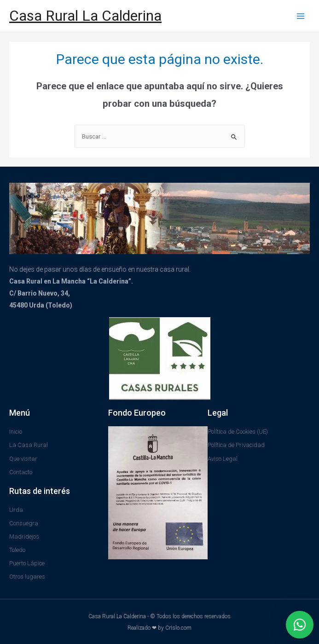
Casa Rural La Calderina (85, 16)
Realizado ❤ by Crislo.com (159, 628)
